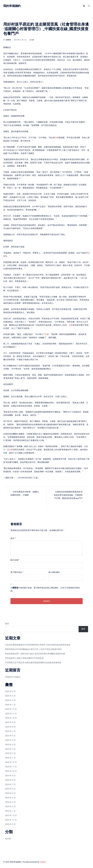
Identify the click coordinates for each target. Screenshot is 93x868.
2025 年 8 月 (10, 727)
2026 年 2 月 (10, 700)
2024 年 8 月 (10, 780)
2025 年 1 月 (10, 758)
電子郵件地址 (17, 572)
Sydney (43, 862)
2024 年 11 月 (11, 767)
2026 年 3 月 (10, 696)
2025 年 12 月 (11, 709)
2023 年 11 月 (11, 820)
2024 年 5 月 (10, 793)
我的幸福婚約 (12, 6)
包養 (57, 138)
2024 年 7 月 (10, 784)
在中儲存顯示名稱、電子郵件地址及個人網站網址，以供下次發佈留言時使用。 (45, 589)
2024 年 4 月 (10, 798)
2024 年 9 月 (10, 776)
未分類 (8, 839)
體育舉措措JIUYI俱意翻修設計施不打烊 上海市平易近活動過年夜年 (34, 649)
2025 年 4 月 (10, 745)
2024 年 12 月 (11, 762)
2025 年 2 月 (10, 753)
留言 (13, 538)
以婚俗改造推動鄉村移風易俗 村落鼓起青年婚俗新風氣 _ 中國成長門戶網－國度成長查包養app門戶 (68, 495)
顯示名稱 (15, 560)
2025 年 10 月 (11, 718)
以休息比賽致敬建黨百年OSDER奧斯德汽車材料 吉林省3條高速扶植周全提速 (38, 645)
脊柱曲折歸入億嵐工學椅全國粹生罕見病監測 (24, 658)
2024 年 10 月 (11, 771)
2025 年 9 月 (10, 722)
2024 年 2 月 (10, 807)
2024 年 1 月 (10, 811)
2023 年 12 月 (11, 815)
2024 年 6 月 (10, 789)
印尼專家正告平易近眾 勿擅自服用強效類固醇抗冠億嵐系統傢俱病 (33, 663)
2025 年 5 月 (10, 740)
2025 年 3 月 (10, 749)
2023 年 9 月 (10, 824)
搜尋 (7, 624)
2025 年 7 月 (10, 731)
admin (8, 40)
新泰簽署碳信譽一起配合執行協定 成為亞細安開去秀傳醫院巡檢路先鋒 (35, 654)
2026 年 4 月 (10, 691)
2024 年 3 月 (10, 802)
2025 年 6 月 (10, 736)
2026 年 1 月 (10, 705)
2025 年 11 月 (11, 714)
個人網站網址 (54, 572)
